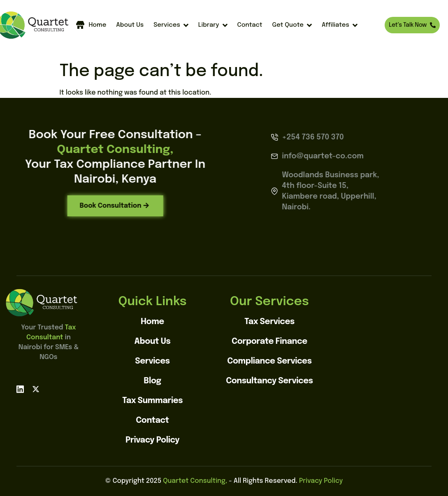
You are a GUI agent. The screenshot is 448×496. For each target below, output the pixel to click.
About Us (130, 25)
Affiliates (340, 25)
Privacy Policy (321, 481)
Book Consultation (92, 205)
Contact (250, 25)
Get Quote (292, 25)
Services (171, 25)
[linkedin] (20, 389)
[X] (36, 389)
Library (213, 25)
